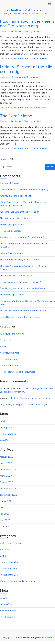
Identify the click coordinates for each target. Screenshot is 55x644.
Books (3, 346)
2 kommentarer (38, 108)
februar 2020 (7, 527)
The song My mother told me (14, 218)
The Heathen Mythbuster (23, 10)
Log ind (4, 421)
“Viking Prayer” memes (11, 253)
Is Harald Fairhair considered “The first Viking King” (25, 190)
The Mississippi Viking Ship (13, 295)
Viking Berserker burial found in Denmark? (20, 282)
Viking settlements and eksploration (18, 372)
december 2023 (8, 470)
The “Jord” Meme (16, 116)
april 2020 (5, 520)
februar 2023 (7, 482)
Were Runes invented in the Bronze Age (20, 317)
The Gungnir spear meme (12, 225)
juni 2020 (5, 514)
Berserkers (5, 340)
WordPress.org (8, 440)
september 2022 (9, 495)
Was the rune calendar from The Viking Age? (22, 237)
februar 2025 (7, 457)
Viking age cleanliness (11, 231)
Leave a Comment (39, 59)
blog (2, 405)
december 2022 (8, 489)
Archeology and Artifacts (12, 334)
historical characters (10, 353)
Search (50, 167)
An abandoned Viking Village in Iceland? (19, 212)
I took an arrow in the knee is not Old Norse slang (27, 24)
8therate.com (46, 638)
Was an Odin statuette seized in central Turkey (23, 311)
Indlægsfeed (6, 428)
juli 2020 (4, 508)
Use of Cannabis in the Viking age (16, 276)
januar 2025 (6, 463)
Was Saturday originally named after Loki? (21, 260)
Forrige (3, 159)
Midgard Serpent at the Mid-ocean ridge (27, 69)
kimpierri (37, 31)
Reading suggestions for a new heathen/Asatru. (23, 288)
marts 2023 (6, 476)
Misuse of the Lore (19, 59)
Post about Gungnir (9, 183)
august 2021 (6, 501)
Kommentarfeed (8, 434)
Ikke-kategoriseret (9, 359)
